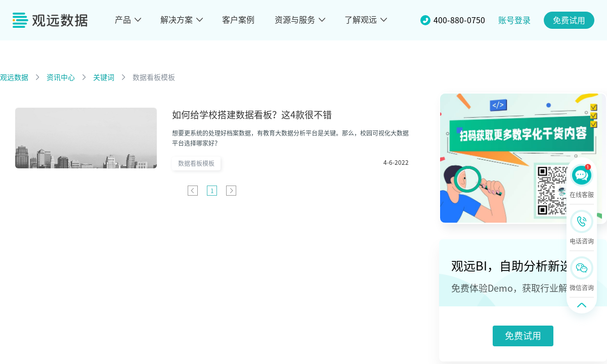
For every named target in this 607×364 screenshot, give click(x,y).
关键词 (104, 77)
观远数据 (14, 77)
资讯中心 (61, 77)
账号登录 (514, 20)
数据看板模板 (154, 77)
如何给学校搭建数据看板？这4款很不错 (252, 115)
